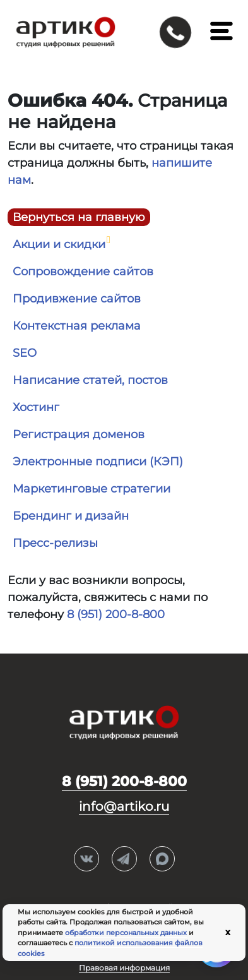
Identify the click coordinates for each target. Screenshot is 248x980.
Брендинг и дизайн (71, 516)
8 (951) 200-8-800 (116, 614)
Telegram (124, 859)
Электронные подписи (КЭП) (98, 462)
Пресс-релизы (55, 543)
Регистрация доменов (79, 434)
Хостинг (36, 407)
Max (162, 859)
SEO (25, 353)
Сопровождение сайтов (83, 272)
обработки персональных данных (126, 933)
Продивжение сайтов (77, 299)
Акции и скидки (59, 244)
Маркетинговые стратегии (92, 489)
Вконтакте (86, 859)
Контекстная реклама (77, 326)
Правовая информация (124, 968)
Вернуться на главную (79, 217)
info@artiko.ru (124, 806)
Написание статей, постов (90, 380)
